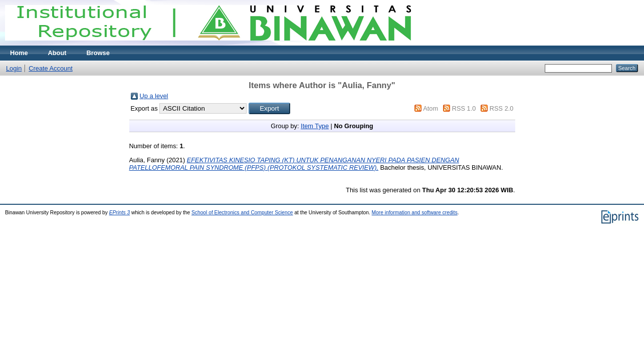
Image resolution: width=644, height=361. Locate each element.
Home (19, 53)
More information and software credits (415, 213)
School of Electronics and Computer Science (242, 213)
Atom (431, 108)
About (57, 53)
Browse (98, 53)
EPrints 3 (120, 213)
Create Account (51, 68)
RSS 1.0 (464, 108)
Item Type (315, 126)
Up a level (154, 96)
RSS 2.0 (502, 108)
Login (14, 68)
